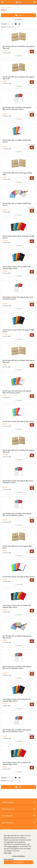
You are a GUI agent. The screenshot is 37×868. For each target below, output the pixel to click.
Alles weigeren (9, 859)
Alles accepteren (19, 862)
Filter (19, 15)
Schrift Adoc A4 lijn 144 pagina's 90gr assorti (18, 422)
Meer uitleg (8, 853)
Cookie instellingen (18, 856)
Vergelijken (19, 56)
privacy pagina (12, 846)
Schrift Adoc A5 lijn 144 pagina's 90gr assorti (18, 577)
